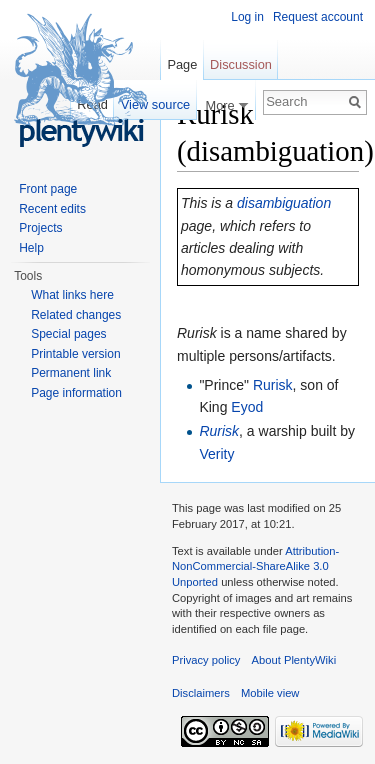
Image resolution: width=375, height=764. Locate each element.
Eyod (247, 407)
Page (182, 64)
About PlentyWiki (294, 660)
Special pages (68, 334)
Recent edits (52, 209)
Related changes (76, 315)
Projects (40, 228)
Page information (76, 393)
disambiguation (284, 203)
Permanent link (71, 373)
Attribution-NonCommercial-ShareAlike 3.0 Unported (255, 566)
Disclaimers (201, 693)
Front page (48, 189)
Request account (318, 17)
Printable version (75, 354)
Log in (247, 17)
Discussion (241, 64)
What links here (72, 295)
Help (31, 248)
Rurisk (273, 385)
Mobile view (270, 693)
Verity (216, 454)
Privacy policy (206, 660)
